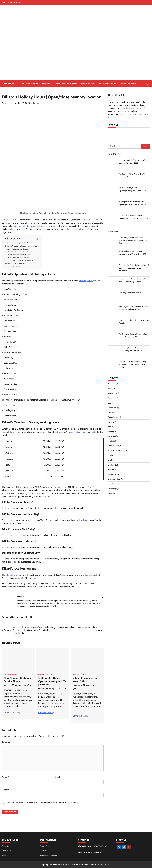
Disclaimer (44, 851)
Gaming (111, 432)
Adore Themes (104, 864)
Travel (110, 494)
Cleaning (111, 403)
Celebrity (111, 398)
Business (47, 84)
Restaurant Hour (107, 84)
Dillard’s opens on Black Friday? (20, 255)
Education (112, 413)
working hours (82, 520)
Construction (113, 408)
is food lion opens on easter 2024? (85, 679)
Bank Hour (112, 384)
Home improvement (66, 84)
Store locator (12, 575)
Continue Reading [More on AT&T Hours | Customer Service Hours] (12, 712)
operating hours (86, 281)
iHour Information (65, 864)
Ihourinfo (37, 103)
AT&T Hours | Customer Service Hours (18, 679)
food (110, 427)
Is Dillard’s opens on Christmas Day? (22, 261)
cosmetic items (25, 226)
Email (58, 777)
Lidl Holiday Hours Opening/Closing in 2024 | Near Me (52, 681)
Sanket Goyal (77, 685)
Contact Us (6, 851)
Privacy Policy (45, 846)
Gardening (112, 437)
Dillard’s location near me (16, 264)
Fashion (111, 422)
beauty (110, 389)
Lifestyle (111, 465)
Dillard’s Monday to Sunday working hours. (22, 246)
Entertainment (30, 84)
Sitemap (5, 855)
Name (5, 777)
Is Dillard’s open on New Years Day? (22, 252)
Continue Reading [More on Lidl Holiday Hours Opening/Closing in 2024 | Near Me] (46, 712)
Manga (110, 470)
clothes (40, 226)
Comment (7, 742)
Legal (110, 460)
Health (110, 441)
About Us (6, 846)
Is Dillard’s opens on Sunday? (19, 249)
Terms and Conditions (49, 855)
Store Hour (87, 84)
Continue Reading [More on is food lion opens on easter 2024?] (80, 716)
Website (6, 790)
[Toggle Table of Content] (36, 239)
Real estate (112, 475)
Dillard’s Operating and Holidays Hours (20, 243)
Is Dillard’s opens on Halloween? (21, 258)
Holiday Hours (129, 84)
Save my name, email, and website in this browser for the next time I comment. (42, 802)
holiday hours (81, 432)
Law (109, 456)
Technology (11, 84)
